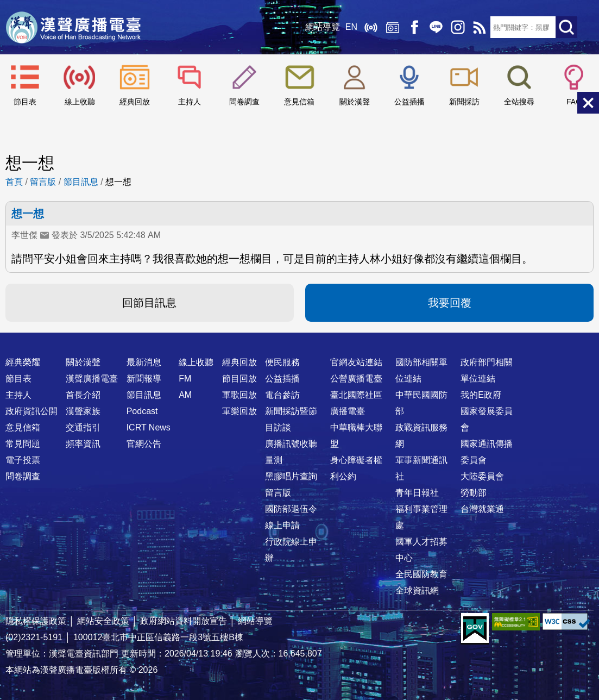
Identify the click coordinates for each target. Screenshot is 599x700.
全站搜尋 (519, 102)
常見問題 (23, 444)
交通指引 (83, 427)
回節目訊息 (149, 303)
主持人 (190, 102)
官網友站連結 (356, 362)
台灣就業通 (482, 509)
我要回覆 (450, 303)
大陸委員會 (482, 476)
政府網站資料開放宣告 (184, 621)
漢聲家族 (83, 411)
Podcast (142, 411)
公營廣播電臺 (356, 379)
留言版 (43, 182)
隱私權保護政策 (36, 621)
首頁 (14, 182)
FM (185, 379)
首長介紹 (83, 395)
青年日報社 (417, 493)
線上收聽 (371, 27)
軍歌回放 (239, 395)
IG (458, 27)
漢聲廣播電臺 (73, 27)
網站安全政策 (103, 621)
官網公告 (144, 444)
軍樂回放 (239, 411)
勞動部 (474, 493)
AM (185, 395)
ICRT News (149, 427)
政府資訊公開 (31, 411)
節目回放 (239, 379)
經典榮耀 (23, 362)
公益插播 (409, 102)
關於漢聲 (355, 102)
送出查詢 (566, 27)
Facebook (414, 27)
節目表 (25, 102)
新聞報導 (144, 379)
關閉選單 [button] (588, 103)
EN (351, 27)
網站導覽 (323, 27)
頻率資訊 (83, 444)
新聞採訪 (464, 102)
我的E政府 (481, 395)
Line (436, 27)
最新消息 (144, 362)
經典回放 (393, 27)
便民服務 (282, 362)
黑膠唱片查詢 (291, 476)
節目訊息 (81, 182)
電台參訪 (282, 395)
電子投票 (23, 460)
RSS (480, 27)
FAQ (574, 102)
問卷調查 (244, 102)
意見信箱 (299, 102)
